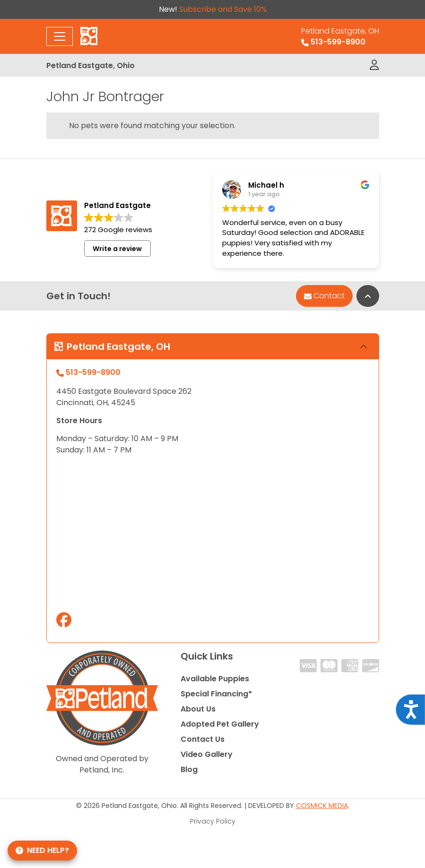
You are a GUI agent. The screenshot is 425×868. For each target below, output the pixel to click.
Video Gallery (207, 754)
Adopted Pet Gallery (220, 724)
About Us (198, 709)
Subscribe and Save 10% (223, 9)
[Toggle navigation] (60, 36)
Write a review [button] (117, 249)
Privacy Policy (213, 821)
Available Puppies (215, 679)
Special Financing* (216, 694)
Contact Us (203, 739)
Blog (189, 769)
